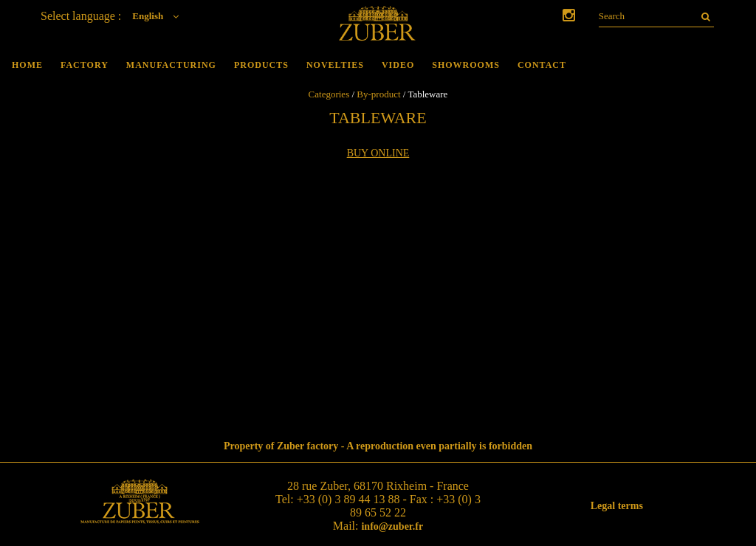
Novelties (335, 65)
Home (27, 65)
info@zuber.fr (392, 526)
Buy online (378, 153)
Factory (85, 65)
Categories (329, 94)
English (159, 16)
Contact (542, 65)
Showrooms (466, 65)
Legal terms (617, 506)
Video (398, 65)
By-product (378, 94)
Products (261, 65)
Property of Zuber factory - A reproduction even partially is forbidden (378, 446)
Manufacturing (171, 65)
